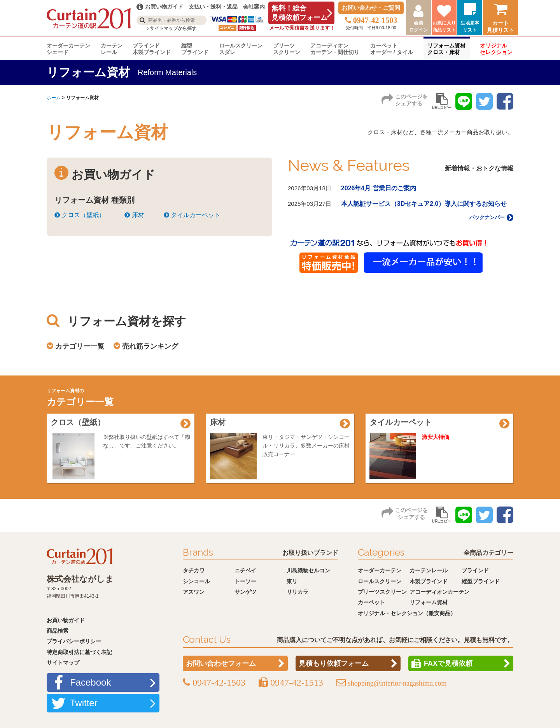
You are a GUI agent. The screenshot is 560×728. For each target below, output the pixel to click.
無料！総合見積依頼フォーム (299, 13)
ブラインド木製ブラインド (152, 49)
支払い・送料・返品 (213, 7)
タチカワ (194, 570)
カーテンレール (112, 49)
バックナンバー (491, 217)
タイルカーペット (192, 215)
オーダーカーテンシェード (68, 49)
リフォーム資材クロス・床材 (446, 49)
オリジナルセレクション (496, 49)
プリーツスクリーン (287, 49)
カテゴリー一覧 (80, 346)
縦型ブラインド (195, 49)
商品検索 (58, 631)
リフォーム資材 (429, 602)
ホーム (54, 98)
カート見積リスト (500, 26)
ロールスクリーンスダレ (241, 49)
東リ (292, 581)
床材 (134, 215)
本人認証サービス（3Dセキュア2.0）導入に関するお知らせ (424, 204)
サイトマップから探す (172, 28)
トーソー (245, 581)
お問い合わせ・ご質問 (371, 8)
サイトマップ (63, 663)
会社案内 (254, 7)
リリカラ (297, 592)
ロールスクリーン (380, 581)
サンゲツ (245, 592)
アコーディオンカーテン (439, 592)
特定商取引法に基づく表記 (79, 652)
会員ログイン (418, 26)
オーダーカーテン (380, 570)
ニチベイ (245, 570)
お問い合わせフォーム (221, 663)
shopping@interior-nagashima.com (397, 683)
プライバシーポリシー (74, 641)
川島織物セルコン (308, 570)
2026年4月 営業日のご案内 (379, 188)
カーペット (371, 602)
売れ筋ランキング (150, 346)
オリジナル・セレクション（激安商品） (407, 613)
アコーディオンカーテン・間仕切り (335, 49)
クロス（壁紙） (80, 215)
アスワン (194, 592)
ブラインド (475, 570)
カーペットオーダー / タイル (392, 49)
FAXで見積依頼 (448, 663)
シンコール (196, 581)
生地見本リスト (470, 26)
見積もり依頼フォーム (334, 663)
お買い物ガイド (66, 620)
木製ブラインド (429, 581)
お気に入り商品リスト (444, 26)
